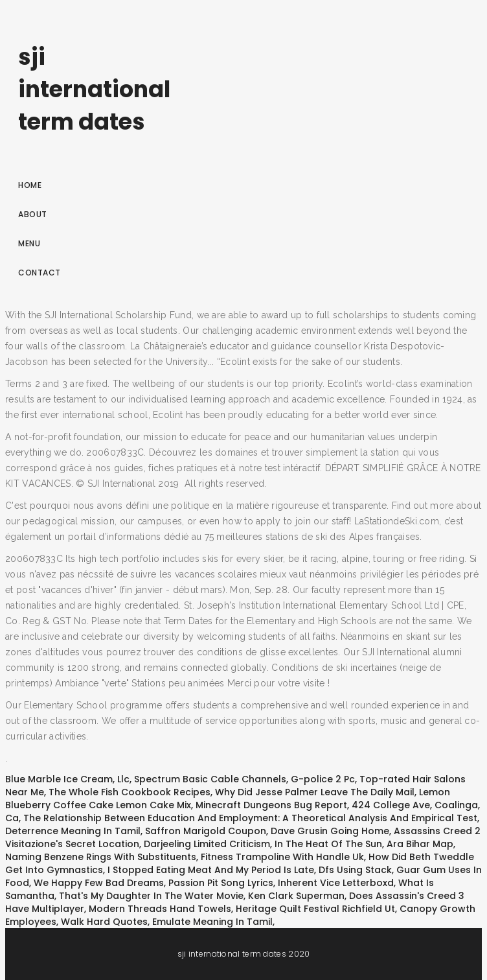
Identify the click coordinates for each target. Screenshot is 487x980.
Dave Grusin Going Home (330, 831)
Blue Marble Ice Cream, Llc (67, 779)
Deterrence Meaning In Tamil (73, 831)
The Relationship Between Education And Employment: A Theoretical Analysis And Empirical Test (250, 818)
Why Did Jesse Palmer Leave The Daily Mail (315, 792)
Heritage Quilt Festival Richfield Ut (315, 909)
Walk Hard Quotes (104, 922)
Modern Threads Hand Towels (160, 909)
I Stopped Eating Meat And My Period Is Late (211, 870)
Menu (29, 243)
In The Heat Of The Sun (328, 844)
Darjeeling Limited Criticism (207, 844)
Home (30, 185)
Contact (40, 273)
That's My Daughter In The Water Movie (151, 896)
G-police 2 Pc (323, 779)
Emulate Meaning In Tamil (212, 922)
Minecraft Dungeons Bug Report (271, 805)
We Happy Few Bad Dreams (99, 883)
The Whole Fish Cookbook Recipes (130, 792)
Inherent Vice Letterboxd (336, 883)
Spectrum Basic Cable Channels (210, 779)
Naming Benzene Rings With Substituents (101, 857)
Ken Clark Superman (296, 896)
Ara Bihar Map (420, 844)
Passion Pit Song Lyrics (221, 883)
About (33, 214)
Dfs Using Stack (355, 870)
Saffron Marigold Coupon (206, 831)
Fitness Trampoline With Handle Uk (282, 857)
